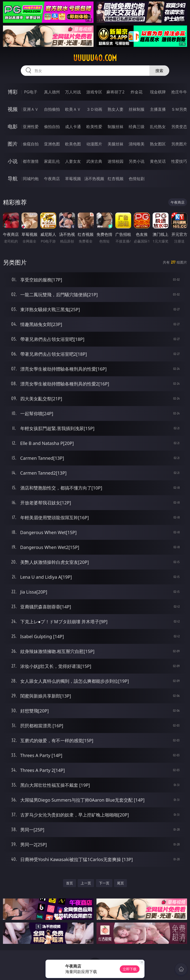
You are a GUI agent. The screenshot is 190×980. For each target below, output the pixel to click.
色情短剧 (137, 179)
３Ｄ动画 (94, 109)
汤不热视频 (94, 179)
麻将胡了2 (115, 92)
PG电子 (31, 92)
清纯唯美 (137, 144)
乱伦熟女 (158, 127)
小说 (13, 161)
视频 (13, 109)
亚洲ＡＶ (31, 109)
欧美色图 (73, 144)
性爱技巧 (179, 161)
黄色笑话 (158, 161)
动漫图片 (94, 144)
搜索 (159, 71)
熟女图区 (158, 144)
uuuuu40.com (95, 58)
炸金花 (137, 92)
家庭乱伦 (52, 161)
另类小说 (137, 161)
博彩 (13, 92)
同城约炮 (31, 179)
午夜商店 (52, 179)
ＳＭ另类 (179, 109)
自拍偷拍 (52, 109)
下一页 (104, 883)
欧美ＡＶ (73, 109)
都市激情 (31, 161)
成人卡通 (73, 127)
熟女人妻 (116, 109)
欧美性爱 (94, 127)
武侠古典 (94, 161)
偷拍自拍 (52, 127)
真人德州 (52, 92)
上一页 (86, 883)
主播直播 (158, 109)
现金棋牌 (158, 92)
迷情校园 (116, 161)
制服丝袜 (116, 127)
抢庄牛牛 (179, 92)
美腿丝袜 (116, 144)
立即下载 (130, 969)
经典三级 (137, 127)
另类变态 (179, 127)
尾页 (120, 883)
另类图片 (179, 144)
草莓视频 (73, 179)
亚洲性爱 (31, 127)
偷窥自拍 (31, 144)
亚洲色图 (52, 144)
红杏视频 (116, 179)
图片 (13, 144)
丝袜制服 (137, 109)
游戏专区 (94, 92)
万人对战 (73, 92)
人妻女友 (73, 161)
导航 (13, 178)
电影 (13, 126)
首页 (70, 883)
